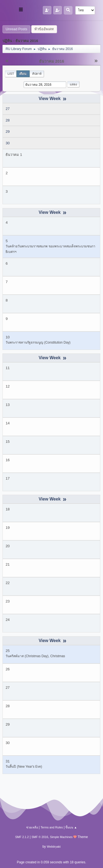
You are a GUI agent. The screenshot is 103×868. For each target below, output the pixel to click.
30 (8, 143)
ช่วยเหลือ (32, 827)
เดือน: (23, 74)
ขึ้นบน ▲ (71, 827)
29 (8, 132)
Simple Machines (61, 837)
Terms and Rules (52, 827)
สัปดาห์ (37, 74)
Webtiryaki (54, 847)
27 (8, 109)
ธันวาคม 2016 (52, 61)
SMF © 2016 (40, 837)
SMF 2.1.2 (22, 837)
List (11, 74)
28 (8, 120)
